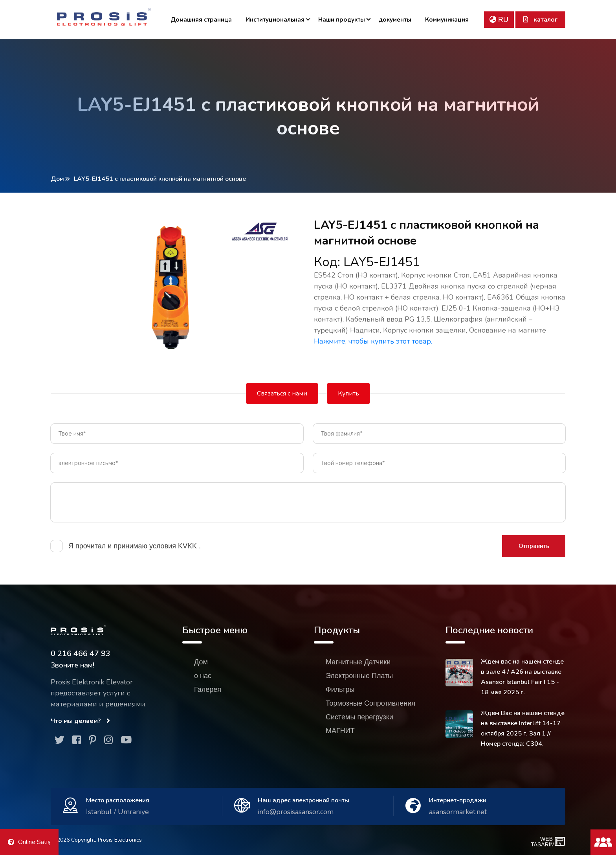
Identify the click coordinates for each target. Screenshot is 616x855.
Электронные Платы (359, 676)
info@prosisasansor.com (296, 812)
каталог (540, 20)
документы (395, 20)
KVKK (188, 546)
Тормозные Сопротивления (370, 703)
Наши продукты (342, 20)
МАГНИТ (340, 731)
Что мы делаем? (80, 721)
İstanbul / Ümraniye (117, 812)
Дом (57, 179)
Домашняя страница (201, 20)
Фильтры (340, 690)
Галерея (208, 690)
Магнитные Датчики (358, 662)
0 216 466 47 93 (81, 654)
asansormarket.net (458, 812)
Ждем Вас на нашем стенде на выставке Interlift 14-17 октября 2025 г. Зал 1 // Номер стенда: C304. (523, 728)
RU (499, 20)
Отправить (534, 546)
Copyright (83, 840)
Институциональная (275, 20)
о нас (203, 676)
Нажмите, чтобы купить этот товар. (373, 341)
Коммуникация (447, 20)
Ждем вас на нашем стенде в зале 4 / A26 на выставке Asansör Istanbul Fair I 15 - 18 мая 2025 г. (522, 677)
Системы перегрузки (359, 717)
